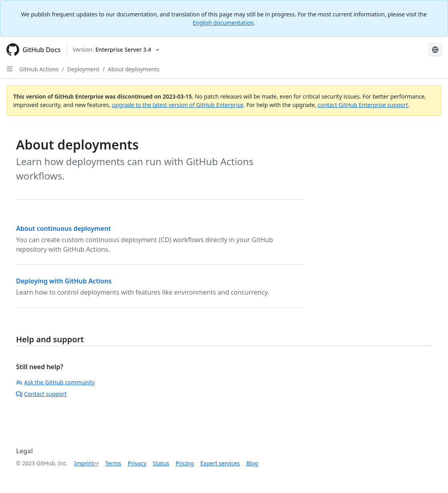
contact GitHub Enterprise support (363, 105)
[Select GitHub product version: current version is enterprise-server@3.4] (116, 50)
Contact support (41, 394)
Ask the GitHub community (55, 382)
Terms (113, 463)
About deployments (134, 69)
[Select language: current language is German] (435, 50)
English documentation (223, 23)
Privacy (137, 463)
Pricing (185, 463)
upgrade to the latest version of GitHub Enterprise (178, 105)
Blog (252, 463)
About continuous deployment (64, 228)
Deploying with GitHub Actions (64, 281)
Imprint (84, 463)
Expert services (220, 463)
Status (161, 463)
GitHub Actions (39, 69)
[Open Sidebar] (10, 69)
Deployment (83, 69)
